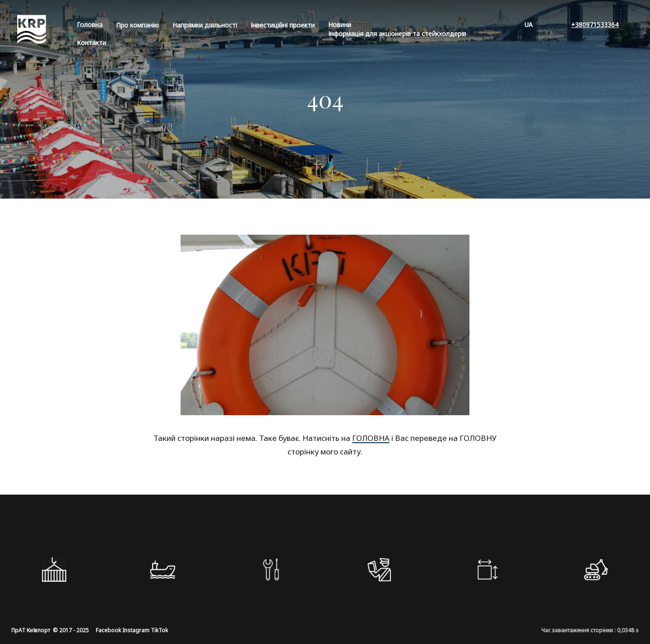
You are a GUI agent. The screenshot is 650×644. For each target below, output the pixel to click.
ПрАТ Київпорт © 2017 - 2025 (50, 630)
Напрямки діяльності (205, 25)
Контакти (91, 43)
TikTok (159, 630)
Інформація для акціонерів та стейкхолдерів (397, 34)
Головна (90, 25)
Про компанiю (137, 25)
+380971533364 (595, 25)
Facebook (108, 630)
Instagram (136, 630)
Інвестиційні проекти (283, 25)
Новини (340, 25)
